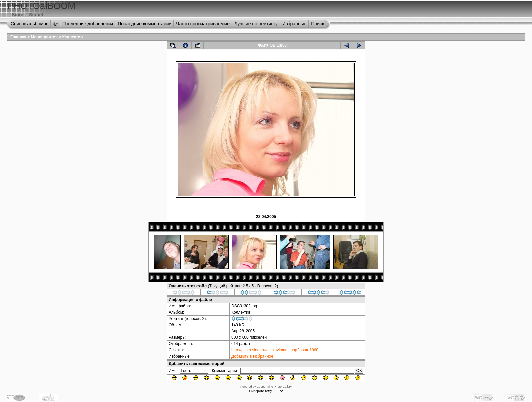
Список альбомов (29, 24)
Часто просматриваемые (203, 24)
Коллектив (73, 37)
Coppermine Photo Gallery (274, 387)
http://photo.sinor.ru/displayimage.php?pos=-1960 (275, 350)
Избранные (294, 24)
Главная (18, 37)
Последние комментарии (145, 24)
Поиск (317, 24)
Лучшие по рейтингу (256, 24)
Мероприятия (44, 37)
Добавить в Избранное (252, 356)
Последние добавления (88, 24)
